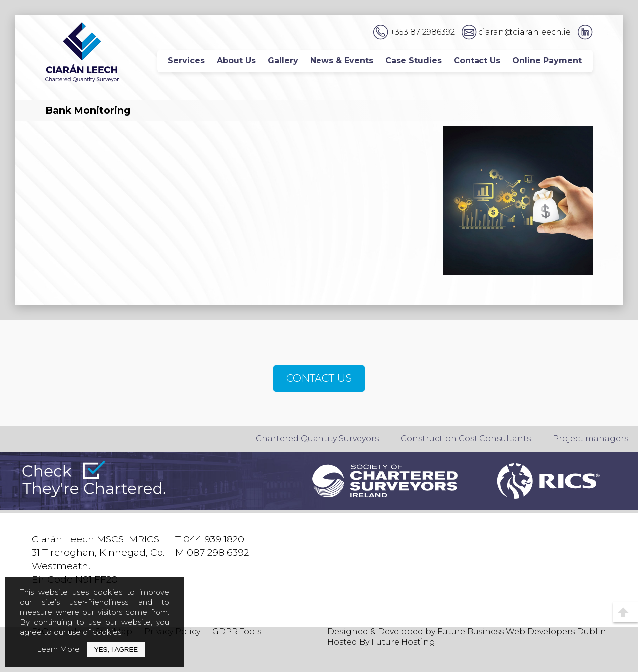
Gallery (283, 61)
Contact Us (477, 61)
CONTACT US (319, 378)
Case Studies (413, 61)
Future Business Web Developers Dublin (522, 631)
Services (186, 61)
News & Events (342, 61)
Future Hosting (403, 642)
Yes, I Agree (116, 649)
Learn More (58, 649)
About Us (236, 61)
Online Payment (547, 61)
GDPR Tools (237, 631)
